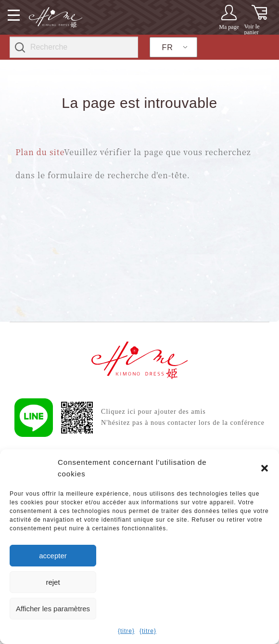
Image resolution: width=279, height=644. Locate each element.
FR (168, 47)
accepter (53, 556)
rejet (53, 582)
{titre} (126, 631)
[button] (265, 468)
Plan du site (40, 152)
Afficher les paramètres (53, 609)
